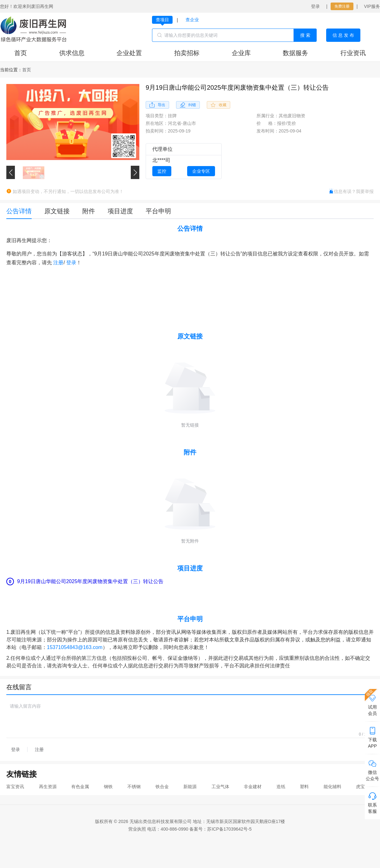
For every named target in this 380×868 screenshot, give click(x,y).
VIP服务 (372, 6)
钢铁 (108, 787)
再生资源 (48, 787)
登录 (315, 6)
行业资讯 (353, 53)
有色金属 (80, 787)
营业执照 (137, 829)
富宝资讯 (15, 787)
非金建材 (253, 787)
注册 (58, 263)
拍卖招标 (187, 53)
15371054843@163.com (75, 647)
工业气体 (220, 787)
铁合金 (162, 787)
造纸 (281, 787)
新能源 (190, 787)
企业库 (241, 53)
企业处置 (129, 53)
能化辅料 (332, 787)
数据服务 (295, 53)
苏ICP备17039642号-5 (229, 829)
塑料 (304, 787)
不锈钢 (134, 787)
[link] (27, 70)
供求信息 (72, 53)
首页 (21, 53)
